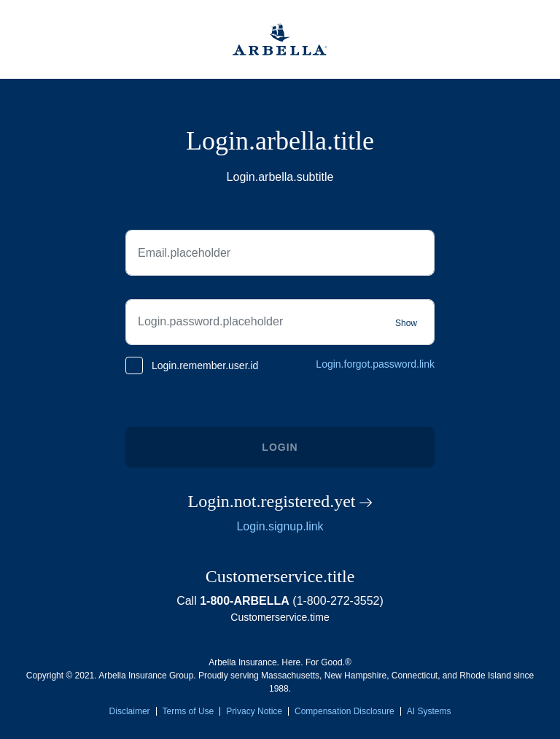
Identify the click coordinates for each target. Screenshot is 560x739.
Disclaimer (130, 711)
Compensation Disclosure (345, 711)
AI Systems (429, 711)
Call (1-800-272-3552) (280, 601)
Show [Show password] (406, 323)
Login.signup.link (280, 526)
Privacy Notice (254, 711)
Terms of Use (188, 711)
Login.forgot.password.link (375, 364)
